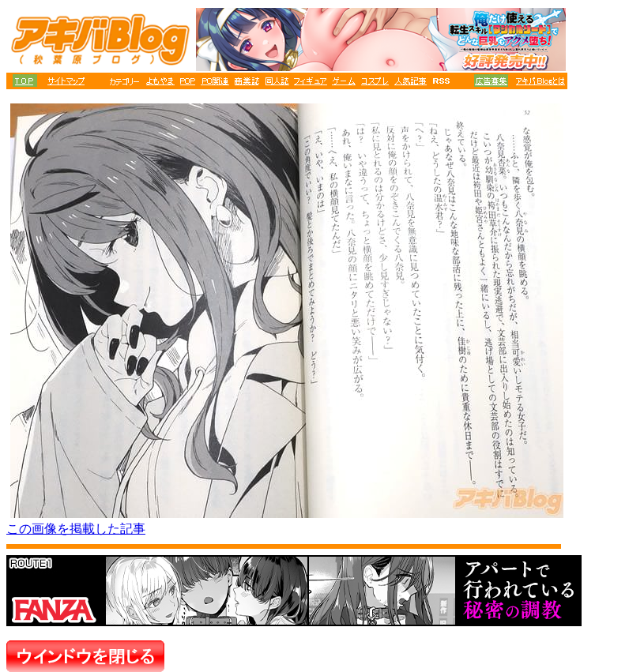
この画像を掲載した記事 (76, 529)
